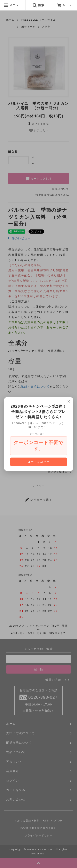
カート (64, 5)
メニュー (13, 5)
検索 (38, 5)
